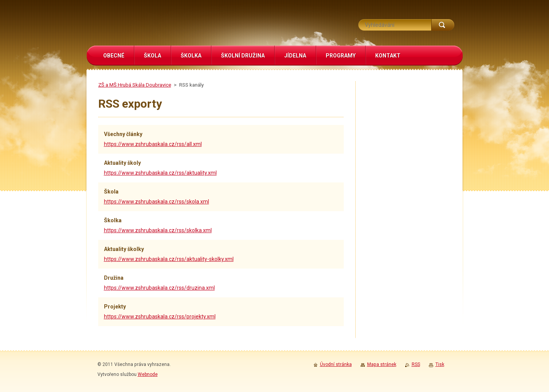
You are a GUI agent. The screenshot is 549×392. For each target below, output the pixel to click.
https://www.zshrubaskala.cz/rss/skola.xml (157, 202)
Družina (114, 278)
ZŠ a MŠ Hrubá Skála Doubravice (135, 85)
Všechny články (123, 134)
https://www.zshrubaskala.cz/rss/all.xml (153, 144)
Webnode (148, 374)
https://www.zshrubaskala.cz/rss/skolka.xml (158, 230)
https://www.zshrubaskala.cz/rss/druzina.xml (159, 288)
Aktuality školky (124, 249)
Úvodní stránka (336, 364)
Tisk (440, 364)
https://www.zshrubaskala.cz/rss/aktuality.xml (160, 173)
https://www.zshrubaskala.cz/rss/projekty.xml (160, 317)
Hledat (443, 25)
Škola (111, 192)
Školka (113, 220)
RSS (416, 364)
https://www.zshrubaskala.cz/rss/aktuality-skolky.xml (169, 259)
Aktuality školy (122, 163)
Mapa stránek (382, 364)
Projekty (115, 307)
